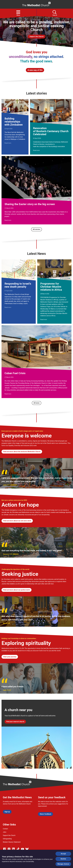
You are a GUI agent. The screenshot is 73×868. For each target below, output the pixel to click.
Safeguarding (7, 839)
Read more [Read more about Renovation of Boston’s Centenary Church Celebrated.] (36, 150)
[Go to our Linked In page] (13, 849)
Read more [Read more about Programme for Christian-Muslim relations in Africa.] (44, 320)
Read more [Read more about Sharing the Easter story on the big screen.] (8, 220)
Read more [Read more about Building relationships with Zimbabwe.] (8, 143)
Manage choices (63, 864)
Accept (63, 854)
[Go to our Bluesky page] (27, 849)
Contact (5, 829)
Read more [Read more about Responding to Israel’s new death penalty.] (8, 307)
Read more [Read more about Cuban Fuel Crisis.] (8, 394)
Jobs (5, 832)
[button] (18, 12)
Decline (63, 859)
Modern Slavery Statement (12, 842)
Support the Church (9, 835)
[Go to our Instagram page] (9, 849)
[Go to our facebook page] (5, 849)
